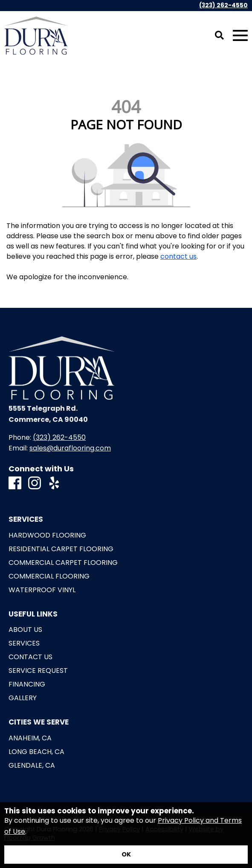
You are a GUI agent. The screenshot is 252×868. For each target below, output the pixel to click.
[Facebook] (15, 484)
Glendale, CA (32, 766)
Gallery (23, 698)
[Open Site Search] (219, 36)
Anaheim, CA (30, 738)
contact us (178, 256)
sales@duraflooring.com (70, 448)
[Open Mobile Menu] (240, 36)
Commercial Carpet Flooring (63, 563)
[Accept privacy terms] (126, 855)
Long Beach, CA (36, 752)
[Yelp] (54, 484)
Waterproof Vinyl (42, 590)
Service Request (38, 671)
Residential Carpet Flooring (61, 549)
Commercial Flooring (49, 576)
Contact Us (30, 657)
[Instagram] (35, 484)
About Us (25, 630)
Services (24, 643)
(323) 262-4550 (223, 5)
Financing (27, 684)
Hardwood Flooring (47, 535)
